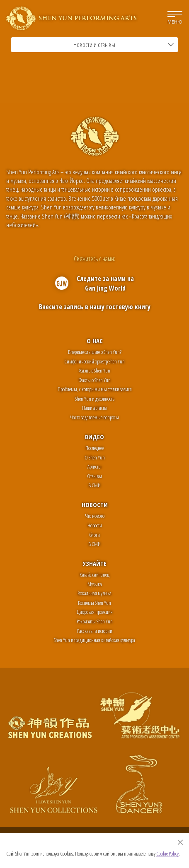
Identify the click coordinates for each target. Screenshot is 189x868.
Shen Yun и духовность (95, 399)
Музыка (95, 584)
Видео (94, 437)
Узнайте (95, 563)
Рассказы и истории (95, 631)
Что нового (95, 516)
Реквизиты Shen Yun (95, 621)
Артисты (94, 466)
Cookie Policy (167, 854)
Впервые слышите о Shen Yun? (95, 352)
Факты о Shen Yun (94, 380)
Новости (95, 505)
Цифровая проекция (95, 612)
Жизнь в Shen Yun (94, 370)
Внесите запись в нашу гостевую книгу (95, 307)
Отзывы (94, 476)
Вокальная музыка (94, 593)
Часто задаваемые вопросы (94, 417)
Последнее (94, 448)
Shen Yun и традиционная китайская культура (94, 640)
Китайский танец (94, 575)
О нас (95, 341)
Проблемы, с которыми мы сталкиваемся (95, 389)
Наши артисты (95, 408)
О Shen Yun (95, 457)
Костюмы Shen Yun (94, 603)
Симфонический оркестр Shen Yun (94, 361)
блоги (94, 535)
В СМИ (94, 485)
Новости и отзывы (124, 45)
